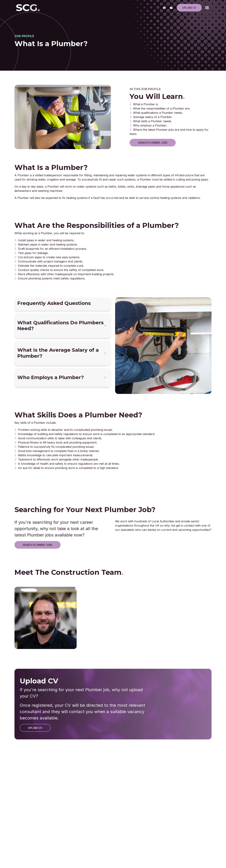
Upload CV (189, 8)
